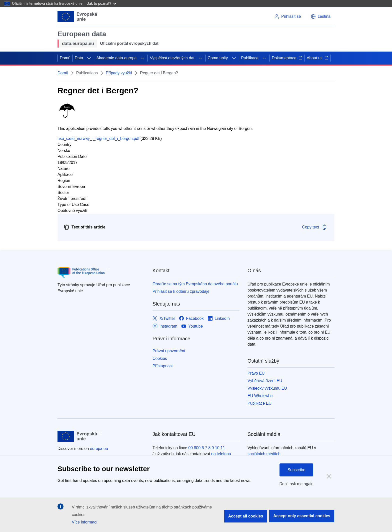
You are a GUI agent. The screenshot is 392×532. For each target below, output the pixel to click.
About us (318, 58)
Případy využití (119, 73)
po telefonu (221, 454)
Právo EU (256, 373)
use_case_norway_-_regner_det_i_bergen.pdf (98, 139)
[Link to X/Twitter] (164, 318)
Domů (65, 58)
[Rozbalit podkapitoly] (89, 58)
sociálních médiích (264, 454)
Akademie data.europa (116, 58)
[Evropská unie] (77, 17)
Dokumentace (287, 58)
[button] (321, 17)
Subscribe (296, 470)
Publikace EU (259, 403)
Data (79, 58)
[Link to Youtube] (192, 326)
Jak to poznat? (102, 3)
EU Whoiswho (260, 396)
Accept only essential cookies (302, 516)
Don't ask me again (296, 484)
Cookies (160, 358)
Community (218, 58)
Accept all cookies (246, 516)
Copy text (314, 227)
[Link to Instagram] (165, 326)
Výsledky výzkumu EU (267, 388)
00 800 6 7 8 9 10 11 (207, 448)
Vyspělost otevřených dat (172, 58)
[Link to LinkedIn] (219, 318)
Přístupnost (163, 366)
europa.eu (99, 449)
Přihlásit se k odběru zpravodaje (181, 291)
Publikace (250, 58)
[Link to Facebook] (191, 318)
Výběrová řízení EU (265, 381)
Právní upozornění (169, 351)
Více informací (84, 522)
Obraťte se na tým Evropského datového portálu (195, 284)
